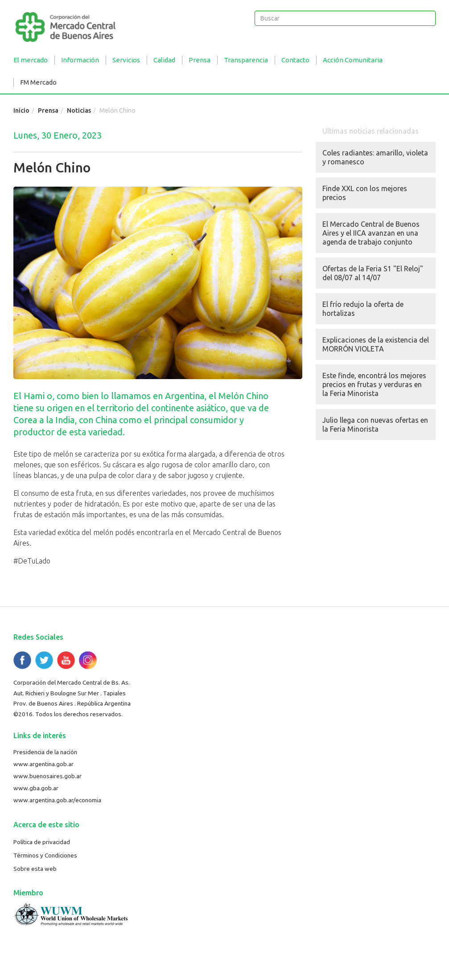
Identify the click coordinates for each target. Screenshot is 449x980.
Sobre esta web (35, 869)
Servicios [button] (126, 60)
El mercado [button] (31, 60)
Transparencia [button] (246, 60)
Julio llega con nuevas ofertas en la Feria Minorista (375, 425)
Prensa (48, 110)
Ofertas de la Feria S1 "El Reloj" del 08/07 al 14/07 (373, 273)
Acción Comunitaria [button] (353, 60)
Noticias (79, 110)
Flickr (88, 660)
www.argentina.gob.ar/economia (57, 800)
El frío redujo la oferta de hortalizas (363, 309)
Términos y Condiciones (45, 855)
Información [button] (80, 60)
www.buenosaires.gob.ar (47, 776)
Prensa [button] (200, 60)
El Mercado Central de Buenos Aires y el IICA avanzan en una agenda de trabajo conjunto (371, 233)
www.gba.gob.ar (36, 788)
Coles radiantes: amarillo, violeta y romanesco (375, 157)
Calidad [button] (164, 60)
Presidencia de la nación (45, 752)
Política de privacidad (42, 842)
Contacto (295, 60)
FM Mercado (38, 82)
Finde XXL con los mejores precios (365, 193)
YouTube (66, 660)
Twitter (44, 660)
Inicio (21, 110)
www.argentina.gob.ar (43, 764)
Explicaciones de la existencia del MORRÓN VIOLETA (376, 344)
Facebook (22, 660)
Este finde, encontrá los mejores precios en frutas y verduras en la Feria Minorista (374, 384)
